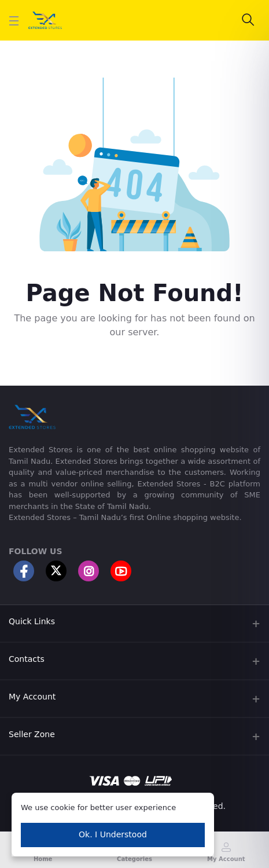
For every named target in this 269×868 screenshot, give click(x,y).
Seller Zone (32, 734)
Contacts (27, 659)
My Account (32, 697)
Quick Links (32, 621)
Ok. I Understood (113, 834)
